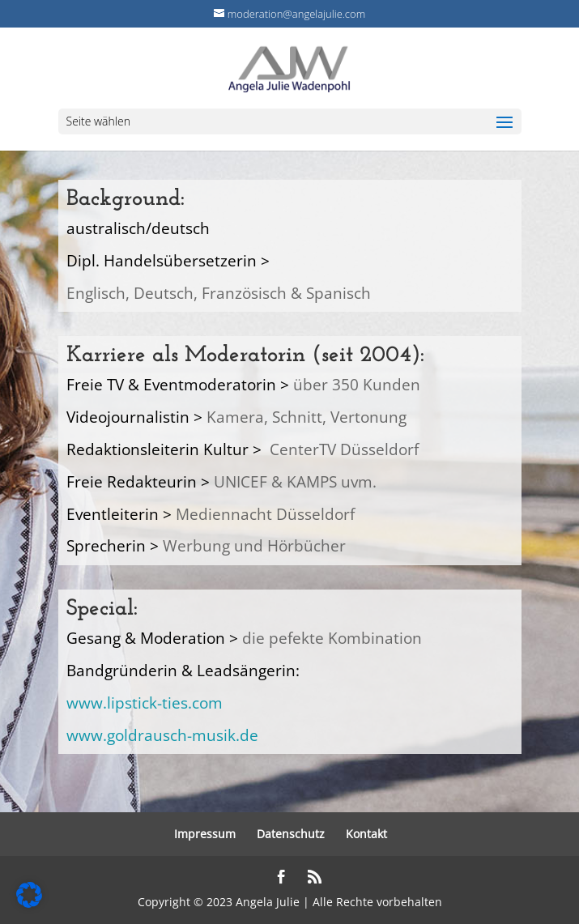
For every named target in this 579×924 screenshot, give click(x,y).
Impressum (205, 834)
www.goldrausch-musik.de (162, 735)
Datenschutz (291, 834)
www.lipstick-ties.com (145, 703)
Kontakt (366, 834)
